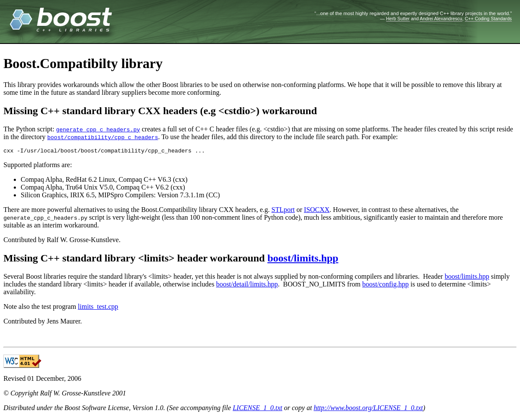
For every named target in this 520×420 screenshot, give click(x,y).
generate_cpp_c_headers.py (98, 129)
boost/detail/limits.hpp (247, 285)
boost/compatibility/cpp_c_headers (103, 137)
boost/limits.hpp (303, 259)
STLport (283, 211)
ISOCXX (317, 211)
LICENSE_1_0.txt (258, 409)
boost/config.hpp (385, 285)
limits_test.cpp (98, 308)
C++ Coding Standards (488, 19)
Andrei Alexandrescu (441, 19)
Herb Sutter (398, 19)
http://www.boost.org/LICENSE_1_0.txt (368, 409)
